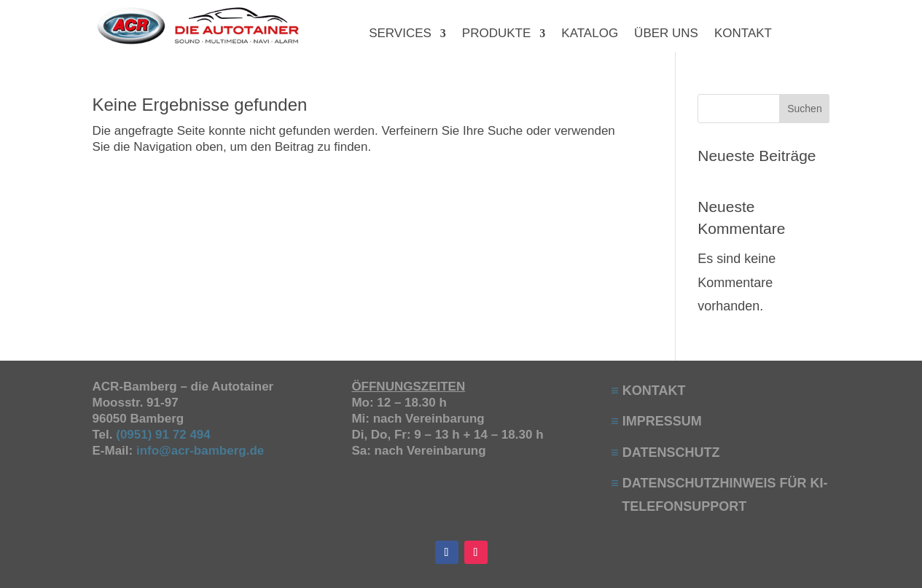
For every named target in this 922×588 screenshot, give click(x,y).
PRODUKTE (496, 34)
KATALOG (590, 34)
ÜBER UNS (666, 34)
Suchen (804, 109)
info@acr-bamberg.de (200, 451)
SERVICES (400, 34)
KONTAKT (743, 34)
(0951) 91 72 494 (165, 435)
